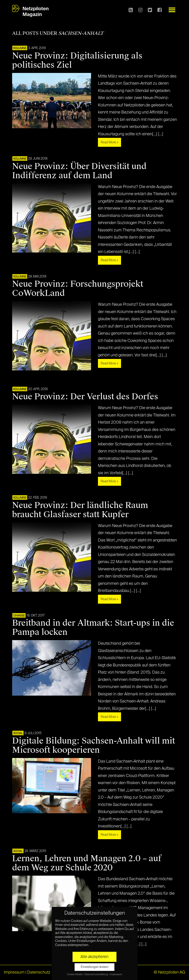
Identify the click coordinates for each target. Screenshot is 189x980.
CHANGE (19, 616)
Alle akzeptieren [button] (94, 957)
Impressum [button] (116, 974)
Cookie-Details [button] (75, 974)
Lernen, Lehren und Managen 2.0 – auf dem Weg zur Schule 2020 (87, 863)
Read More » (109, 142)
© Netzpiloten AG (169, 972)
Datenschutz (39, 972)
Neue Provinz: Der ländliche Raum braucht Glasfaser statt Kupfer (80, 510)
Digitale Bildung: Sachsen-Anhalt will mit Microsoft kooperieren (94, 745)
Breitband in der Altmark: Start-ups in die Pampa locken (93, 627)
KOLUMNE (20, 48)
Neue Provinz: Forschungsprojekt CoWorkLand (78, 289)
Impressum (14, 972)
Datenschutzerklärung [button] (97, 974)
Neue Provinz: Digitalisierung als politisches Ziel (77, 60)
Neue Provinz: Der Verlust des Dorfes (85, 397)
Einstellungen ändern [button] (95, 967)
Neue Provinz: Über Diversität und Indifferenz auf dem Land (79, 171)
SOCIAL (18, 733)
